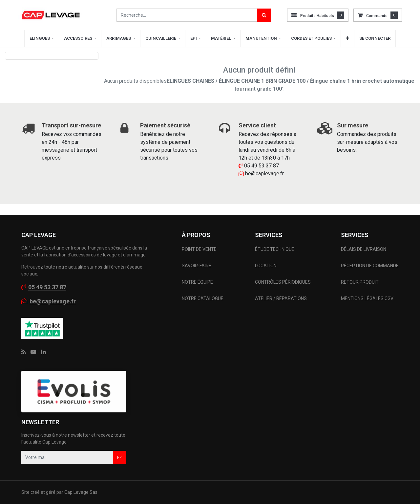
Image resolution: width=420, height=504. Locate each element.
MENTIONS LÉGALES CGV (367, 298)
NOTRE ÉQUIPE (197, 282)
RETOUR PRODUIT (360, 282)
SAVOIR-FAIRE (197, 266)
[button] (347, 38)
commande (377, 16)
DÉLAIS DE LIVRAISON (364, 249)
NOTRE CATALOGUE (203, 298)
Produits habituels (317, 16)
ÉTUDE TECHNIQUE (275, 249)
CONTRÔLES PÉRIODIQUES (283, 282)
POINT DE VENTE (199, 249)
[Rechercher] (264, 15)
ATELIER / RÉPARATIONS (281, 298)
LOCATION (266, 266)
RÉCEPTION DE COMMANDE (370, 266)
